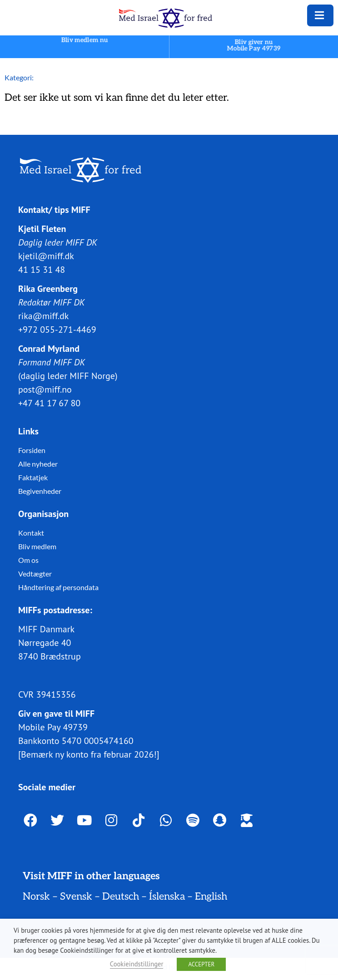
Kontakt (31, 533)
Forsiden (32, 450)
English (211, 896)
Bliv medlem (37, 546)
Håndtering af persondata (58, 587)
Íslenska (167, 896)
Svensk (76, 896)
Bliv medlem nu (84, 40)
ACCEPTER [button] (201, 964)
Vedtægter (35, 574)
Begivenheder (40, 491)
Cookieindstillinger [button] (137, 964)
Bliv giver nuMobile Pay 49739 (254, 45)
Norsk (36, 896)
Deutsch (121, 896)
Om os (28, 560)
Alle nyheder (38, 464)
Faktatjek (33, 477)
